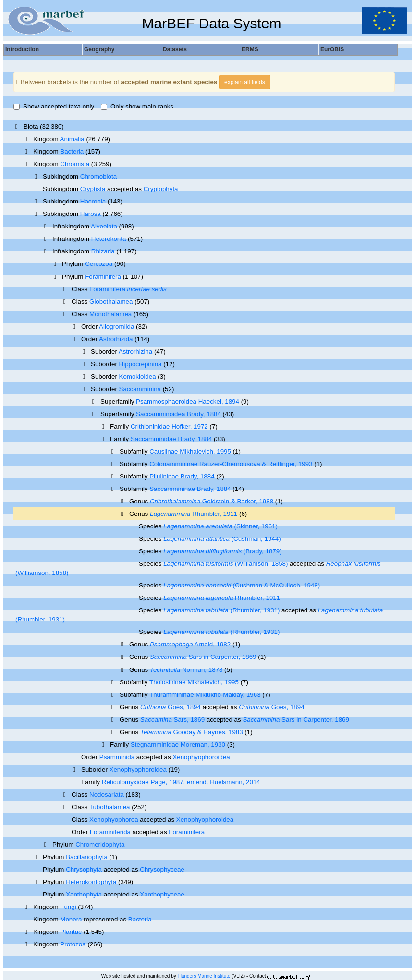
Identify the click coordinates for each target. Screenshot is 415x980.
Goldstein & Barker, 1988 (212, 501)
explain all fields (245, 82)
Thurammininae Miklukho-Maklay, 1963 (205, 695)
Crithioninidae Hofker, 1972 (169, 426)
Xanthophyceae (162, 894)
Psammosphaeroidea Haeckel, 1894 (188, 401)
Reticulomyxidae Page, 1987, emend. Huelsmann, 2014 (181, 782)
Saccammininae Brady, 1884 (190, 489)
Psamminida (117, 757)
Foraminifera (103, 277)
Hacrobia (93, 201)
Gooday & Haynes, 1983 (192, 732)
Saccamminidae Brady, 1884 (171, 439)
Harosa (91, 214)
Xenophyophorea (114, 819)
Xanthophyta (84, 894)
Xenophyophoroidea (201, 757)
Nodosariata (107, 795)
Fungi (68, 907)
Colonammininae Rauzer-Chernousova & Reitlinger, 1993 (231, 464)
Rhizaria (103, 251)
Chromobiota (98, 176)
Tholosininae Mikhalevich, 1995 (194, 682)
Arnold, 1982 (190, 644)
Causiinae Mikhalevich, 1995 (190, 451)
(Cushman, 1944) (222, 539)
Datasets (175, 49)
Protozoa (73, 944)
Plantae (71, 932)
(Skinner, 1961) (220, 526)
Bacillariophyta (87, 857)
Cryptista (93, 189)
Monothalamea (110, 314)
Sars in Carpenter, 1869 (203, 657)
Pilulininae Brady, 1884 (182, 476)
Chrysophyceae (162, 869)
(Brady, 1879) (222, 551)
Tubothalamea (110, 807)
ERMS (250, 49)
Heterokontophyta (91, 882)
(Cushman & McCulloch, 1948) (242, 585)
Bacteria (72, 151)
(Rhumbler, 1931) (221, 610)
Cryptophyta (161, 189)
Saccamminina (140, 389)
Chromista (75, 164)
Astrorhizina (135, 352)
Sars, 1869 (172, 720)
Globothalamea (111, 302)
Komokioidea (138, 376)
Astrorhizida (116, 339)
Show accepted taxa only (54, 106)
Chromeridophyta (100, 844)
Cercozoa (99, 264)
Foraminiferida (110, 832)
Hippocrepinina (140, 364)
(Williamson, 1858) (226, 564)
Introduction (22, 49)
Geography (99, 49)
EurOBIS (332, 49)
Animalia (72, 139)
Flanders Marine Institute (204, 976)
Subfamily (134, 489)
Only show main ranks (137, 106)
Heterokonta (109, 239)
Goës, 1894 (171, 707)
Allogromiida (116, 327)
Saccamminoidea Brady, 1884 (178, 414)
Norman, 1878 (186, 670)
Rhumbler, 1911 (194, 514)
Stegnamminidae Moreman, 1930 (178, 745)
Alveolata (104, 226)
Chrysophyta (84, 869)
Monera (71, 919)
